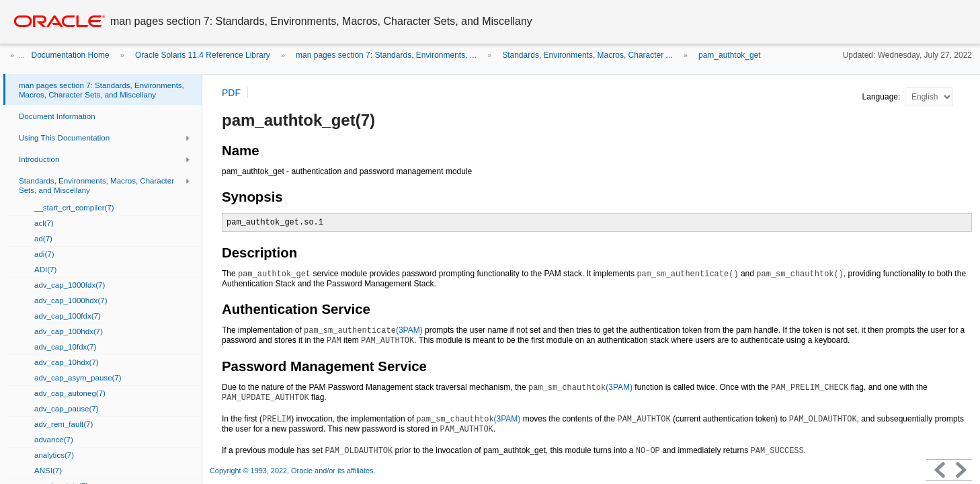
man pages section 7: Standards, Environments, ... (386, 55)
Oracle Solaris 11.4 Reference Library (203, 55)
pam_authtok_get (730, 55)
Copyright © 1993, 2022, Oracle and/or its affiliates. (294, 471)
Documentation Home (71, 55)
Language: (883, 97)
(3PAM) (363, 330)
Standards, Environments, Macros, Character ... (587, 55)
